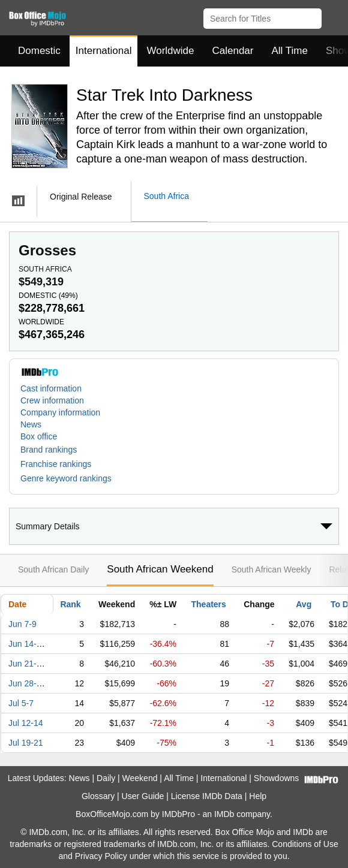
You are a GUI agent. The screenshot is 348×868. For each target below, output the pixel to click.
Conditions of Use (305, 844)
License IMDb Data (207, 796)
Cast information (51, 388)
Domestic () (48, 296)
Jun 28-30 (27, 683)
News (31, 424)
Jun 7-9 (22, 624)
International (104, 51)
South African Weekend (160, 569)
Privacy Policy (101, 856)
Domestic (39, 51)
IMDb (224, 814)
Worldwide (170, 51)
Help (258, 796)
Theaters (209, 604)
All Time (290, 51)
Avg (304, 604)
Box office (39, 436)
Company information (60, 412)
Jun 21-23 (27, 664)
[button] (333, 16)
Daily (106, 778)
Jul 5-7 (21, 703)
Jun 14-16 (27, 644)
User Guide (143, 796)
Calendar (233, 51)
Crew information (52, 400)
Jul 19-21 (26, 743)
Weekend (140, 778)
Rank (70, 604)
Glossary (98, 796)
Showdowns (277, 778)
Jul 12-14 (26, 723)
